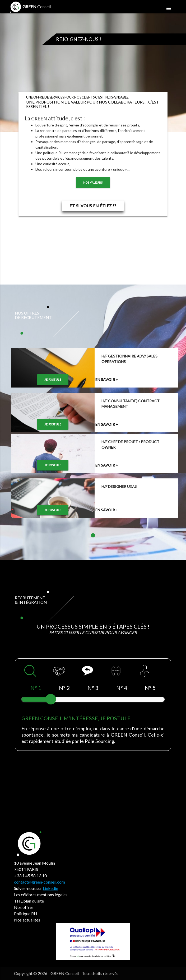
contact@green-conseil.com (39, 882)
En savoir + (107, 380)
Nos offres (24, 907)
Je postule (53, 380)
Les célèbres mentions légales (41, 895)
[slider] (51, 699)
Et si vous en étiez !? (93, 206)
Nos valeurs (93, 183)
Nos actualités (27, 920)
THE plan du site (29, 901)
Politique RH (26, 913)
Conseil (37, 6)
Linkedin (50, 888)
